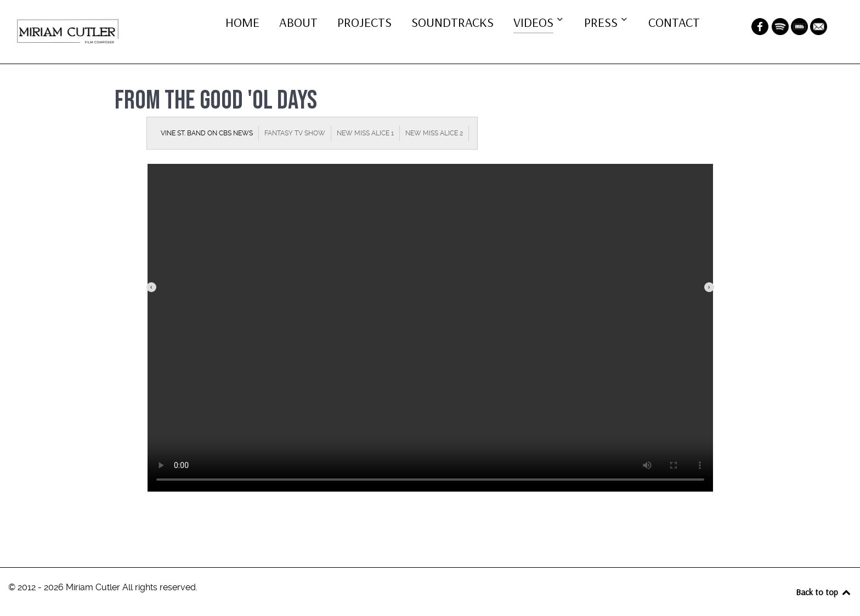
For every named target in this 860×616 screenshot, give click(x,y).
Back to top (824, 592)
